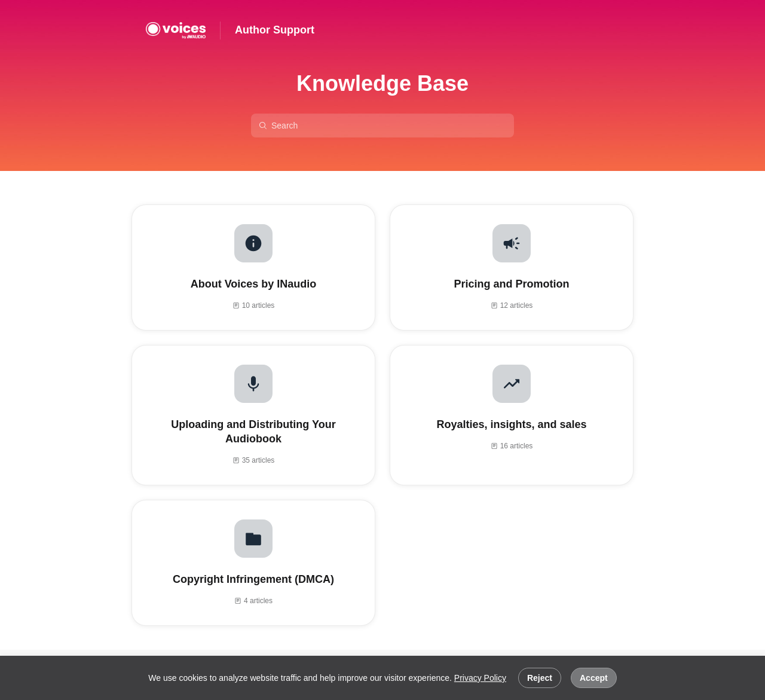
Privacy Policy (480, 678)
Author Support (275, 30)
